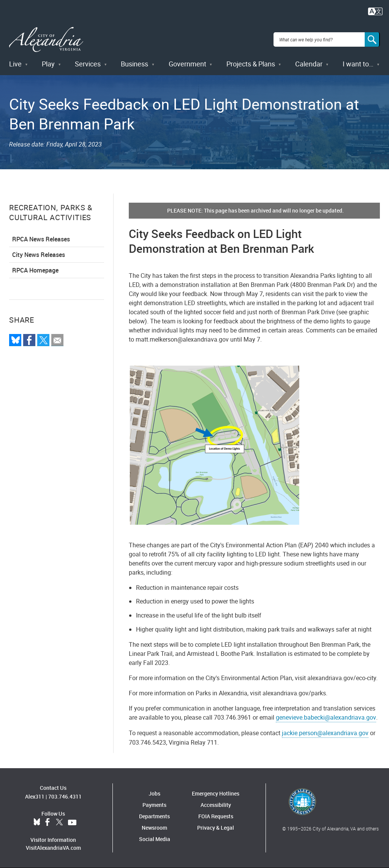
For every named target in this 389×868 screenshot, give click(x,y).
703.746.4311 (65, 796)
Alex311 (35, 796)
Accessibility (216, 805)
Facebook (47, 822)
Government (187, 64)
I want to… (358, 64)
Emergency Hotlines (216, 793)
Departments (154, 816)
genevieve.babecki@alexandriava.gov (326, 717)
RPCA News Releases (41, 239)
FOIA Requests (216, 816)
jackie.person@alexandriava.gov (325, 733)
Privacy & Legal (216, 828)
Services (88, 64)
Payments (154, 805)
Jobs (154, 793)
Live (15, 64)
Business (134, 64)
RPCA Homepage (35, 270)
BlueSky (37, 822)
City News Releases (39, 255)
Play (48, 64)
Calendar (309, 64)
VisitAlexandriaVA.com (53, 848)
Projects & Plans (251, 64)
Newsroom (154, 828)
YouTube (72, 822)
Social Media (155, 839)
